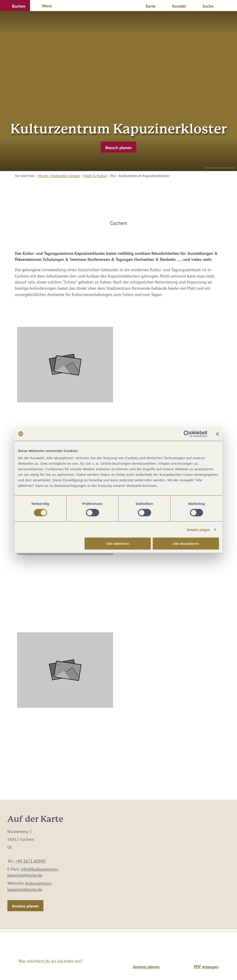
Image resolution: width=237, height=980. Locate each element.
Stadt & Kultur (95, 176)
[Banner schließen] (217, 434)
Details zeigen (198, 529)
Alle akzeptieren (186, 544)
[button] (15, 6)
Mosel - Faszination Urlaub (59, 176)
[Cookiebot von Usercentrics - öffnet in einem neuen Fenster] (187, 434)
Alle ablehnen (118, 544)
